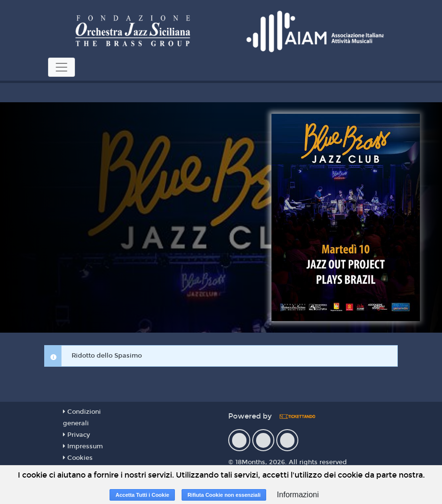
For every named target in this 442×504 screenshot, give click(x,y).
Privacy (76, 435)
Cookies (78, 458)
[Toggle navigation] (61, 67)
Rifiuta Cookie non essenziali (224, 495)
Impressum (83, 446)
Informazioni (298, 495)
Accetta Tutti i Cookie (142, 495)
